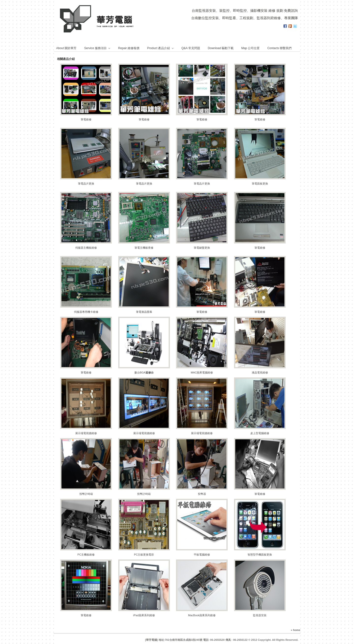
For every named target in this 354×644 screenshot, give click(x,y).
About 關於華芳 (66, 48)
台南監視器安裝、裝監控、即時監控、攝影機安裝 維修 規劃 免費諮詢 (245, 11)
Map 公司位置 (250, 48)
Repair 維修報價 (129, 48)
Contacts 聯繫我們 (279, 48)
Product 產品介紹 (161, 48)
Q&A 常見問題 (191, 48)
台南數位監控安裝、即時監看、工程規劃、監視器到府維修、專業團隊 (245, 18)
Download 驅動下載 (221, 48)
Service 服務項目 (97, 48)
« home (296, 630)
